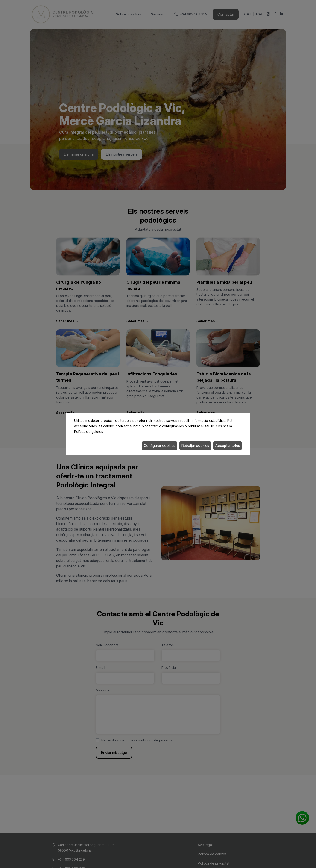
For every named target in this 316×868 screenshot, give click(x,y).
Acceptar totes (228, 446)
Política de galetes (89, 432)
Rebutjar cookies (195, 446)
